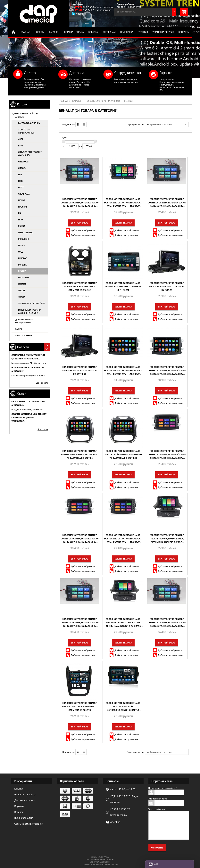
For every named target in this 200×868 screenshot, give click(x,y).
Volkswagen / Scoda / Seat (32, 303)
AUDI (21, 139)
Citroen (22, 168)
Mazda (22, 226)
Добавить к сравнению (83, 235)
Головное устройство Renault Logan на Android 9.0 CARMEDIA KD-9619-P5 (167, 287)
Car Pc (19, 329)
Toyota (22, 297)
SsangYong (24, 278)
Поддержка (127, 32)
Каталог (54, 32)
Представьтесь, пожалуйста (163, 788)
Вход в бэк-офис (24, 818)
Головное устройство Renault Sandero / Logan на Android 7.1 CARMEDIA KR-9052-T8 (80, 707)
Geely (21, 188)
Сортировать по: (136, 124)
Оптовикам (109, 32)
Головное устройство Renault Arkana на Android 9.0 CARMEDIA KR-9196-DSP (123, 287)
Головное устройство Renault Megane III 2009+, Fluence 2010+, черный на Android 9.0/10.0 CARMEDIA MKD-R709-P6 (167, 539)
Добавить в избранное (83, 230)
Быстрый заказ (80, 223)
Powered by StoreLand (92, 865)
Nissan (22, 246)
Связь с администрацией (29, 824)
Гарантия (143, 32)
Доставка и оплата (73, 32)
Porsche (23, 265)
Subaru (22, 284)
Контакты (184, 32)
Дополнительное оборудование (25, 321)
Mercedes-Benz (26, 233)
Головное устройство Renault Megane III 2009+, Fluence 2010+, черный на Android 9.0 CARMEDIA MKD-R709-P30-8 (123, 623)
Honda (22, 200)
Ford (21, 181)
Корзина (93, 32)
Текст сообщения (157, 809)
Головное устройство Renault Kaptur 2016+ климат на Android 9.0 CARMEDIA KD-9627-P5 (80, 454)
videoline (115, 822)
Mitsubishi (24, 239)
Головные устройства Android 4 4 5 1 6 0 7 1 (30, 311)
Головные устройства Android (103, 101)
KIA (20, 213)
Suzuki (22, 291)
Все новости (42, 383)
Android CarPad (24, 336)
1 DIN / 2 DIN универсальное (26, 131)
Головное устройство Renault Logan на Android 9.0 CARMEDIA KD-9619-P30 (80, 371)
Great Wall (24, 194)
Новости (40, 32)
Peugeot (23, 258)
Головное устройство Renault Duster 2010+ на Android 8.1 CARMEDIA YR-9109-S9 (80, 287)
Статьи (22, 393)
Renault (22, 271)
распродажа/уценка (29, 123)
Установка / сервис (163, 32)
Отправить (157, 848)
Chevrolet (24, 162)
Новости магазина (25, 794)
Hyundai (23, 207)
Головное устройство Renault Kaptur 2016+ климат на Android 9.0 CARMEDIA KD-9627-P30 (123, 454)
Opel (21, 252)
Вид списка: (69, 124)
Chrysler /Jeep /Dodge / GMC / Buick (30, 154)
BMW (21, 146)
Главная (26, 32)
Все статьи (43, 429)
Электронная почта (158, 799)
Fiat (20, 175)
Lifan (21, 220)
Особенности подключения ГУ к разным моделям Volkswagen (29, 418)
